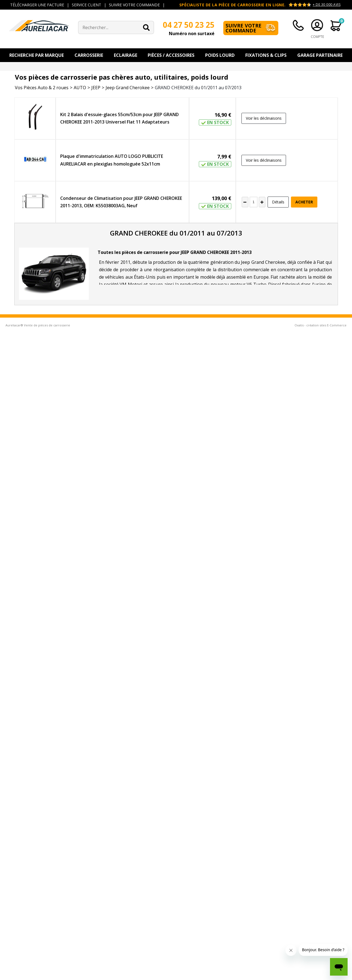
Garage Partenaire (320, 55)
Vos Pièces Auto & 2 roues (42, 88)
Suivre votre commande (244, 28)
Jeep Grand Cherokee (128, 88)
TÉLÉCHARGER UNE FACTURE (37, 5)
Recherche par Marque (37, 55)
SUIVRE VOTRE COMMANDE (134, 5)
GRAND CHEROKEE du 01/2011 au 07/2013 (198, 88)
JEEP (96, 88)
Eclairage (126, 55)
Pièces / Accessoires (171, 55)
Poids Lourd (220, 55)
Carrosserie (89, 55)
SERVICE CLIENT (86, 5)
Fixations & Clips (266, 55)
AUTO (80, 88)
